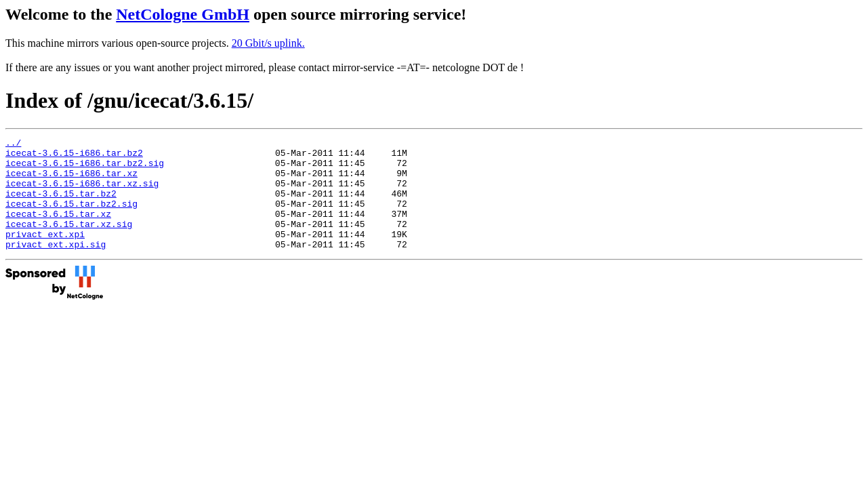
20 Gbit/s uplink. (268, 43)
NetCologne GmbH (183, 14)
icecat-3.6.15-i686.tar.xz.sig (82, 193)
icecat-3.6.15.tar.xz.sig (69, 242)
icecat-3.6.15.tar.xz (58, 230)
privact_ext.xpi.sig (56, 266)
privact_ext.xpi (45, 254)
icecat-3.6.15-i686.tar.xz (71, 181)
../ (13, 144)
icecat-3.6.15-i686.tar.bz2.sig (85, 169)
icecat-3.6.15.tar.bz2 (61, 205)
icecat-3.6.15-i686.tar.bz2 (74, 157)
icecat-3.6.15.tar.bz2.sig (71, 218)
